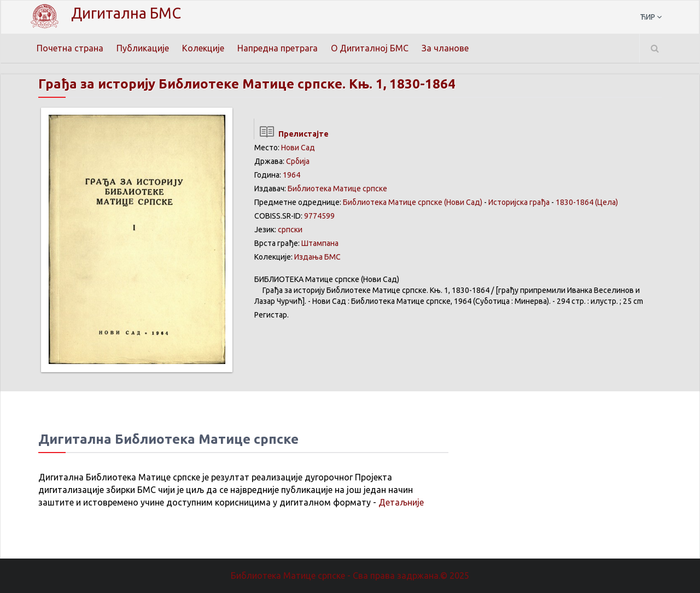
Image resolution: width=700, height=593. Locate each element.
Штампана (320, 243)
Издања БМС (317, 257)
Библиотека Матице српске (337, 189)
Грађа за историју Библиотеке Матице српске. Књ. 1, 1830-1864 (247, 84)
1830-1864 (574, 202)
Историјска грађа (519, 202)
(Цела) (606, 202)
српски (290, 230)
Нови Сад (298, 148)
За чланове (445, 48)
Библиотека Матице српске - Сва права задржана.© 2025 (350, 576)
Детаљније (401, 502)
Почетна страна (70, 48)
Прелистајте (291, 134)
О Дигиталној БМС (370, 48)
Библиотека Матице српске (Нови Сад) (413, 202)
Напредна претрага (278, 48)
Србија (298, 161)
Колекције (203, 48)
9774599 (319, 216)
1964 (291, 175)
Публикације (143, 48)
